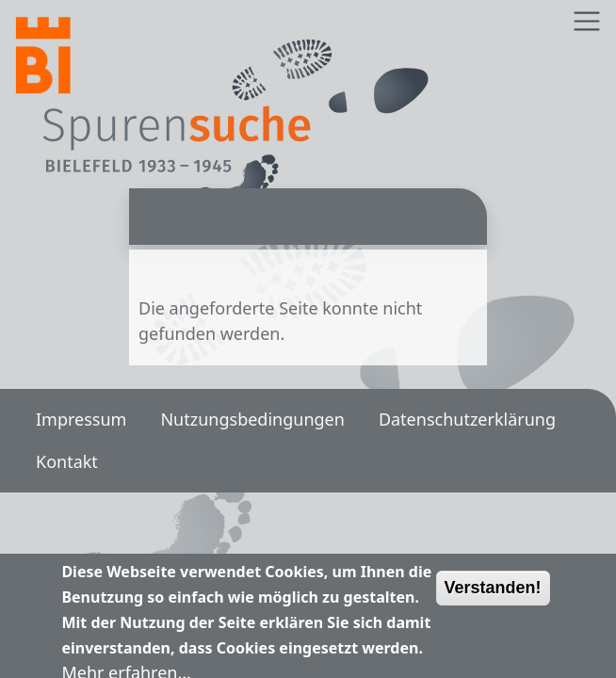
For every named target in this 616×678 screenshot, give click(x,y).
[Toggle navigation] (586, 21)
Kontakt (67, 461)
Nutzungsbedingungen (252, 419)
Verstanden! (493, 593)
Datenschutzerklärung (467, 419)
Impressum (81, 419)
